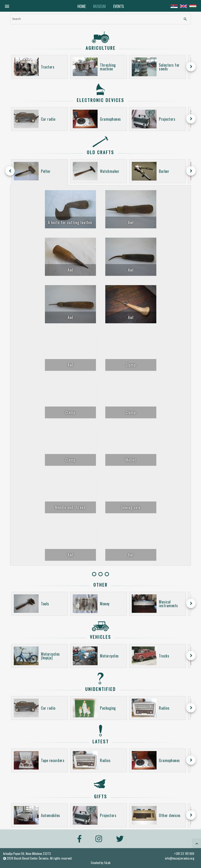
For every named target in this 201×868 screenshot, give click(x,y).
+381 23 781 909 (184, 853)
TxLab (107, 863)
